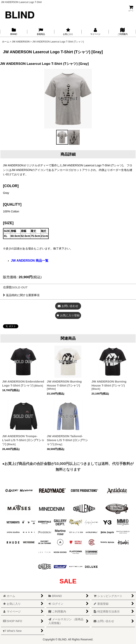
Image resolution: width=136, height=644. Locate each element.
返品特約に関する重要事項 (21, 295)
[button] (62, 137)
